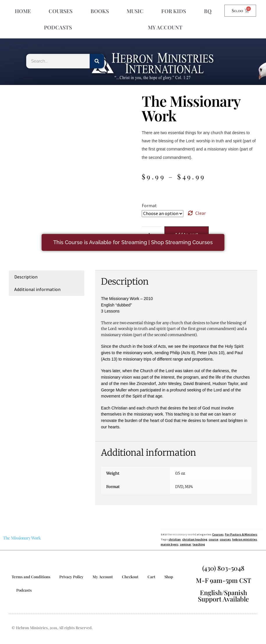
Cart (151, 577)
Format (149, 205)
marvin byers (170, 544)
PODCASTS (58, 27)
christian (175, 539)
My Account (103, 577)
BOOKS (100, 11)
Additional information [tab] (37, 289)
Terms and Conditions (31, 577)
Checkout (130, 577)
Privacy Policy (71, 577)
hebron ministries (245, 539)
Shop (169, 577)
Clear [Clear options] (201, 213)
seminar (186, 544)
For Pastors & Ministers (241, 534)
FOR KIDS (174, 11)
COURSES (61, 11)
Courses (218, 534)
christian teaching (195, 539)
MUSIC (135, 11)
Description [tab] (26, 277)
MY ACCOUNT (165, 27)
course (213, 539)
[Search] (97, 61)
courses (225, 539)
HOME (23, 11)
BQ (208, 11)
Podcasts (24, 590)
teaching (199, 544)
